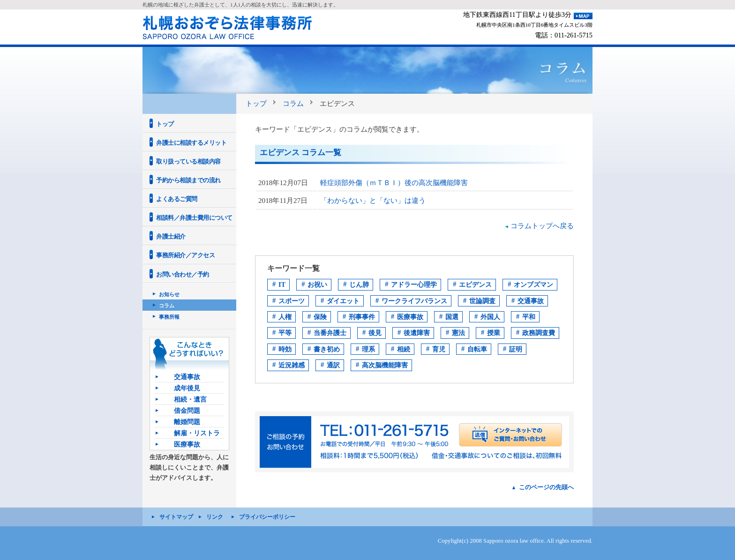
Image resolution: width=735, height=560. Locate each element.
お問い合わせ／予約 (183, 274)
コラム (293, 103)
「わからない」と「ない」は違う (373, 200)
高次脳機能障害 (385, 365)
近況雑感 (292, 365)
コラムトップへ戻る (542, 226)
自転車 (477, 349)
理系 (368, 349)
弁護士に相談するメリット (191, 143)
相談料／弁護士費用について (194, 218)
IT (282, 284)
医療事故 (410, 317)
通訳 (333, 365)
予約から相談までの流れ (188, 180)
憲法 (458, 333)
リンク (215, 517)
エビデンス (475, 284)
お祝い (317, 284)
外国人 (490, 317)
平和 (529, 317)
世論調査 (482, 301)
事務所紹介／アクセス (185, 255)
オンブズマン (533, 284)
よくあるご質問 (177, 199)
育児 (439, 349)
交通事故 (531, 301)
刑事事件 (362, 317)
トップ (256, 103)
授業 (494, 333)
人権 (285, 317)
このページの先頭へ (546, 487)
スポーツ (292, 301)
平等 (285, 333)
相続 (404, 349)
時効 (285, 349)
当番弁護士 (330, 333)
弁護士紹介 (171, 236)
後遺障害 (417, 333)
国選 (452, 317)
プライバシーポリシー (267, 517)
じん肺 (359, 284)
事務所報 (169, 317)
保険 (320, 317)
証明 (516, 349)
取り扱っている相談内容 (188, 161)
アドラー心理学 (414, 284)
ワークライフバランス (414, 301)
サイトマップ (176, 517)
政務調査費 (539, 333)
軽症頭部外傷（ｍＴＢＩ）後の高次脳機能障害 (394, 183)
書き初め (327, 349)
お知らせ (169, 294)
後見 (375, 333)
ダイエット (343, 301)
